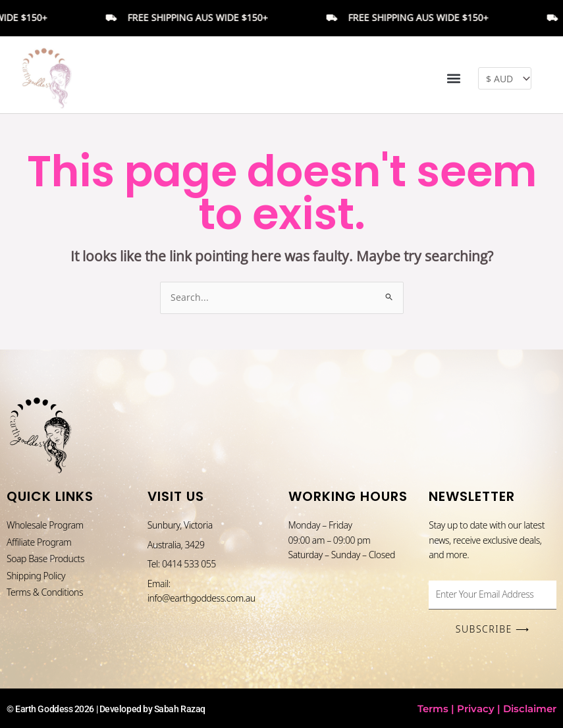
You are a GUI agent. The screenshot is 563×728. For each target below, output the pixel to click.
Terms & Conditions (45, 592)
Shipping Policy (36, 576)
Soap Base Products (45, 559)
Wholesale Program (45, 525)
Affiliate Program (39, 542)
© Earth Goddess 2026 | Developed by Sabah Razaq (106, 709)
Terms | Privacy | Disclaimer (487, 709)
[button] (454, 79)
